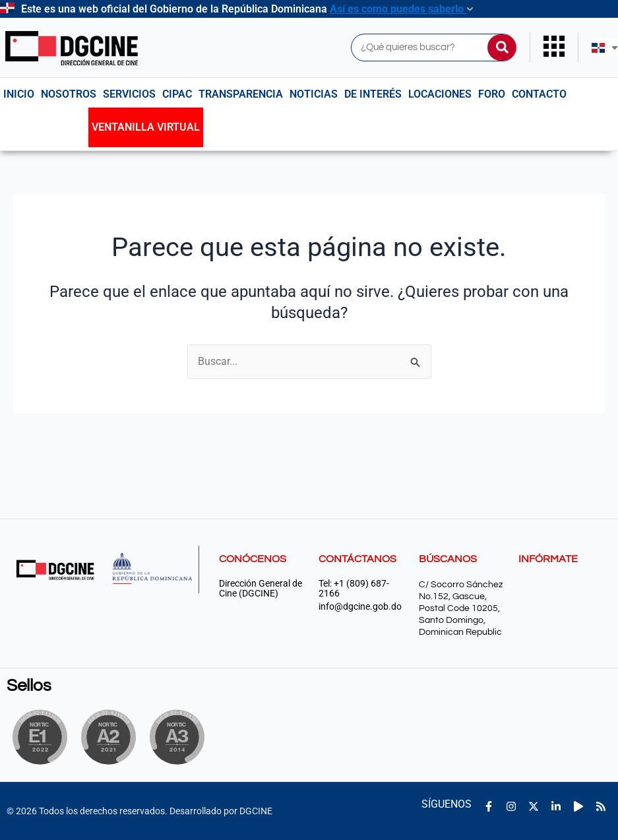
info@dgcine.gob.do (360, 607)
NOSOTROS (69, 94)
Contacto (539, 94)
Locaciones (440, 94)
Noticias (314, 94)
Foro (492, 94)
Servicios (129, 94)
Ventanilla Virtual (146, 127)
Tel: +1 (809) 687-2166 (354, 589)
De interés (373, 94)
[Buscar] (502, 48)
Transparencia (241, 94)
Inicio (19, 94)
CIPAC (177, 94)
